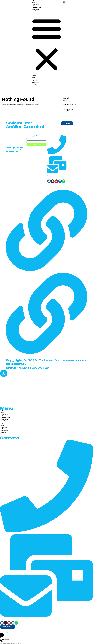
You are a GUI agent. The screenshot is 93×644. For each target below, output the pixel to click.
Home (35, 1)
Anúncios (36, 11)
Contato (36, 9)
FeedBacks (37, 8)
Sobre (35, 2)
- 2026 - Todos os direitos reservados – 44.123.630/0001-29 (45, 364)
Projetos (36, 6)
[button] (47, 44)
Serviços (36, 4)
